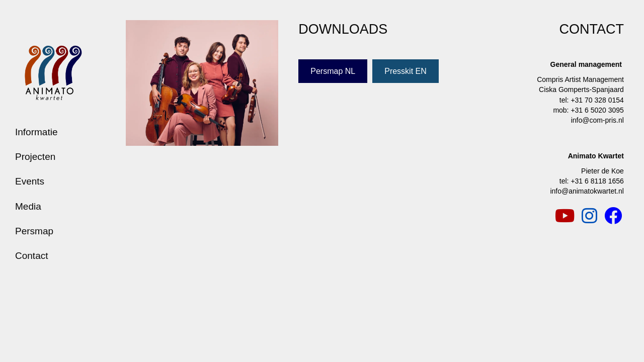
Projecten (35, 157)
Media (28, 206)
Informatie (36, 132)
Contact (31, 256)
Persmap (34, 231)
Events (30, 181)
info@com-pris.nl (597, 120)
